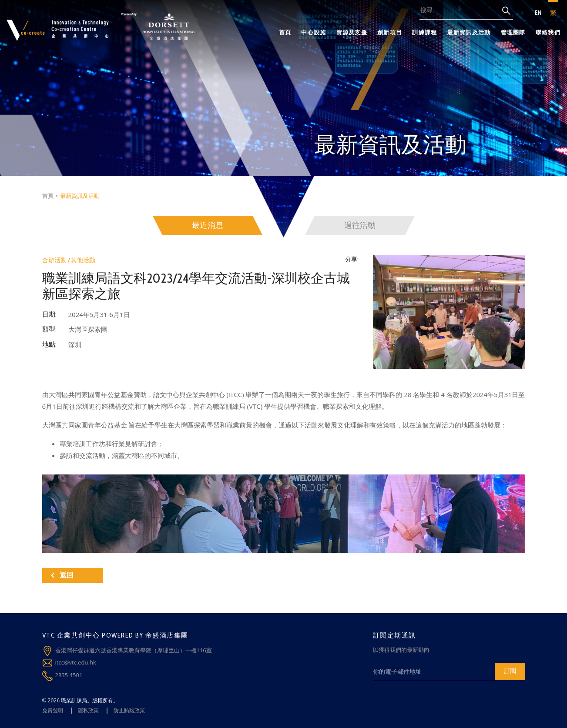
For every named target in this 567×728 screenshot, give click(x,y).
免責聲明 (53, 710)
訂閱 (510, 671)
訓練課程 (424, 32)
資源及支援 (352, 32)
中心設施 (314, 32)
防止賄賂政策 (129, 710)
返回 (62, 575)
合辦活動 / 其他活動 (69, 260)
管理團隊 (513, 32)
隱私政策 (88, 710)
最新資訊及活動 (469, 32)
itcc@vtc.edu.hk (76, 662)
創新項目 (390, 32)
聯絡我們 (548, 32)
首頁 (285, 32)
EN (538, 13)
